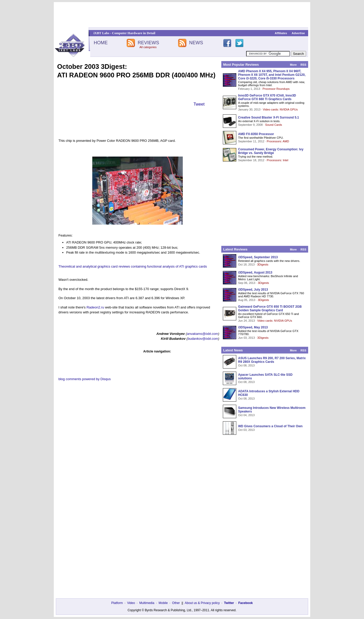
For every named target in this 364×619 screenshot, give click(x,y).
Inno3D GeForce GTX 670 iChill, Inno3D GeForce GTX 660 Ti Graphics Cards (267, 97)
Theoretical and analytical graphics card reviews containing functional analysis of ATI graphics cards (133, 266)
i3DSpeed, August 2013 (255, 272)
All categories (148, 47)
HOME (101, 43)
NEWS (196, 43)
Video (131, 603)
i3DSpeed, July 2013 (253, 290)
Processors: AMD (278, 141)
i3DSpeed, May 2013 (253, 327)
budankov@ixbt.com (203, 339)
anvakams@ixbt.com (203, 334)
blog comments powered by (85, 379)
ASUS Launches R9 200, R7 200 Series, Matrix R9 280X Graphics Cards (272, 360)
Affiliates (281, 33)
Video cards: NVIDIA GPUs (280, 109)
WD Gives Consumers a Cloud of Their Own (270, 426)
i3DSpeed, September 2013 (258, 257)
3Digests (263, 264)
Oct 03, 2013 (246, 430)
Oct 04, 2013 (246, 415)
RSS (303, 65)
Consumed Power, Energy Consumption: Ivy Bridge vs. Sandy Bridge (271, 151)
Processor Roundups (276, 89)
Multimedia (147, 603)
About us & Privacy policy (202, 603)
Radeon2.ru (95, 307)
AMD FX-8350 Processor (256, 134)
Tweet (199, 104)
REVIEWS (148, 43)
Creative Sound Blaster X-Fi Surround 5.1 (268, 117)
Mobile (163, 603)
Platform (117, 603)
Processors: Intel (278, 160)
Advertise (298, 33)
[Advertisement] (182, 15)
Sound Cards (273, 125)
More (293, 65)
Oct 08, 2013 (246, 365)
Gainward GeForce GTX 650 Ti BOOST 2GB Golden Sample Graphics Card (270, 308)
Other (176, 603)
